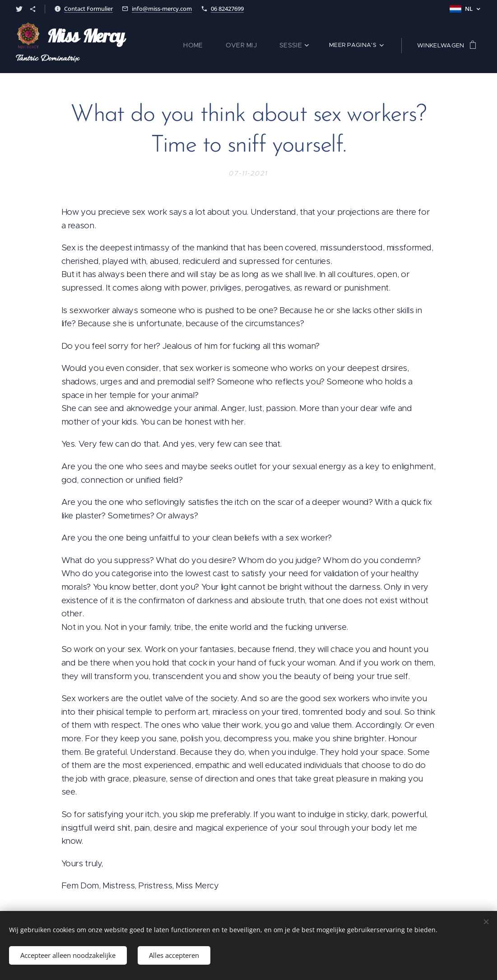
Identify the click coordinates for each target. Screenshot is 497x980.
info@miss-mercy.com (162, 9)
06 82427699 (227, 9)
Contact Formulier (88, 9)
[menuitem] (203, 46)
